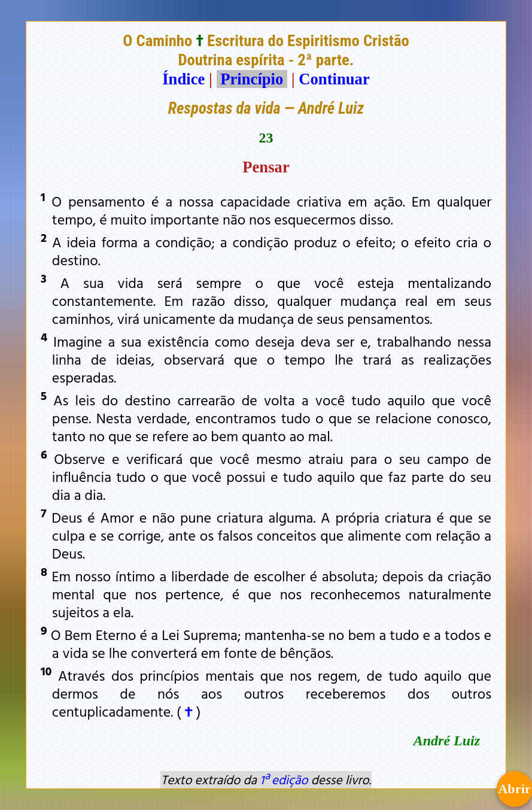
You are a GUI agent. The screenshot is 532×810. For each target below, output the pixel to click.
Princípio (252, 79)
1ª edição (284, 779)
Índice (183, 79)
